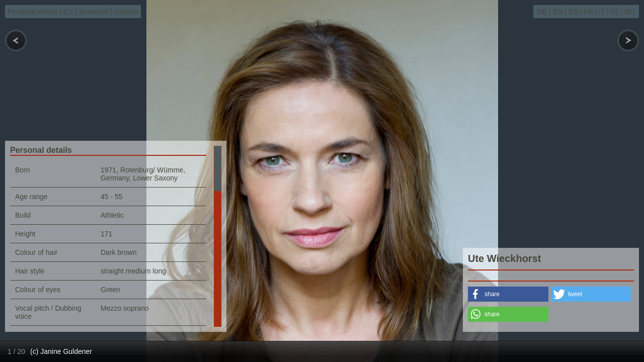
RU (630, 12)
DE (542, 12)
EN (558, 12)
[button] (508, 294)
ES (573, 12)
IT (602, 12)
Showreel (94, 12)
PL (615, 12)
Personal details (33, 12)
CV (68, 12)
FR (588, 12)
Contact (126, 12)
